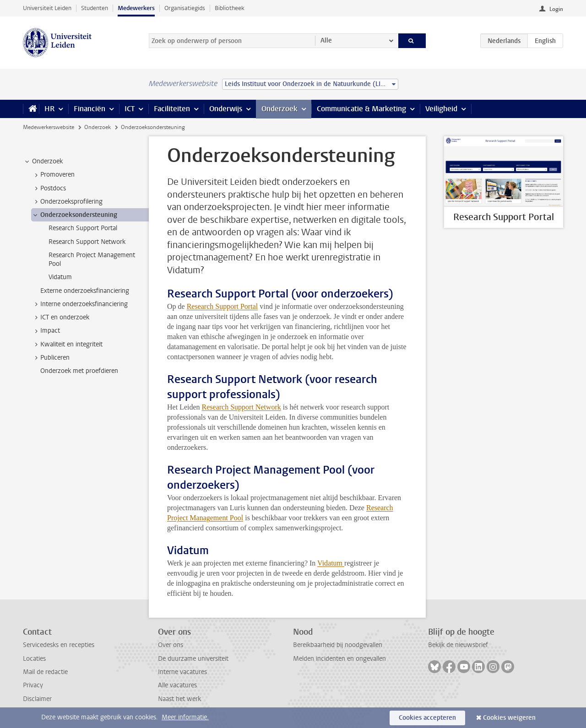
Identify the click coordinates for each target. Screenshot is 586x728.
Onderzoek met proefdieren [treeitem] (79, 371)
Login (556, 9)
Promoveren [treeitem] (53, 175)
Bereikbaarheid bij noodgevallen (338, 645)
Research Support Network (241, 407)
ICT (130, 109)
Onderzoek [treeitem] (43, 162)
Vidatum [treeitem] (60, 277)
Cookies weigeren (509, 718)
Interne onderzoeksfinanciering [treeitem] (80, 304)
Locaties (34, 659)
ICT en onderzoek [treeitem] (60, 318)
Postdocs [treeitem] (49, 189)
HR (49, 109)
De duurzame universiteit (193, 659)
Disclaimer (37, 699)
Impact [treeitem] (46, 331)
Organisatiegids (185, 8)
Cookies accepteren (427, 718)
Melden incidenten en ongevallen (339, 659)
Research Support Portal (222, 306)
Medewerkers (136, 8)
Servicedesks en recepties (59, 645)
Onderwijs (226, 109)
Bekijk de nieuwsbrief (458, 645)
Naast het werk (179, 699)
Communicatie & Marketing (361, 109)
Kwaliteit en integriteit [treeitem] (67, 345)
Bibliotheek (230, 8)
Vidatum (331, 563)
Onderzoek (279, 109)
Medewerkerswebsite (49, 127)
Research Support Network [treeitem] (87, 242)
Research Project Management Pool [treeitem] (92, 259)
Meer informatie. (185, 717)
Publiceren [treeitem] (51, 358)
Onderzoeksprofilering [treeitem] (67, 202)
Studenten (95, 8)
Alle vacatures (177, 685)
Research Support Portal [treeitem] (83, 228)
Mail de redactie (45, 672)
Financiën (90, 109)
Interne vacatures (182, 672)
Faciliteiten (172, 109)
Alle (326, 40)
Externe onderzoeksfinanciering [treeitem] (85, 291)
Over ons (171, 645)
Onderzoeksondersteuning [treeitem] (74, 215)
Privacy (33, 685)
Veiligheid (441, 109)
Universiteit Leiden (47, 8)
